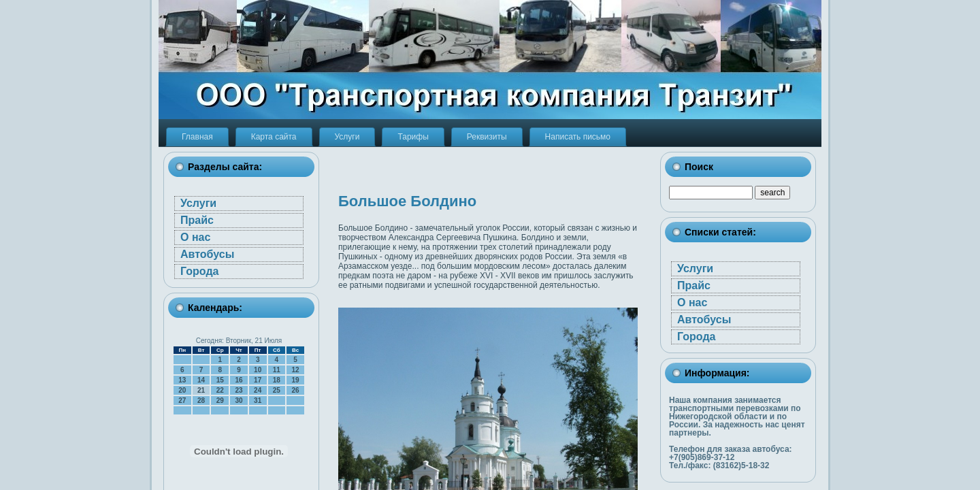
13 (182, 380)
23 (239, 390)
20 (182, 390)
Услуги (198, 203)
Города (199, 271)
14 (201, 380)
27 (182, 401)
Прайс (197, 220)
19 (296, 380)
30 (239, 401)
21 (201, 390)
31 (258, 401)
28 (201, 401)
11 (277, 370)
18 (277, 380)
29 (220, 401)
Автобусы (207, 254)
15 (220, 380)
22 (220, 390)
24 (258, 390)
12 (296, 370)
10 (258, 370)
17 (258, 380)
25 (277, 390)
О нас (195, 237)
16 (239, 380)
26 (296, 390)
